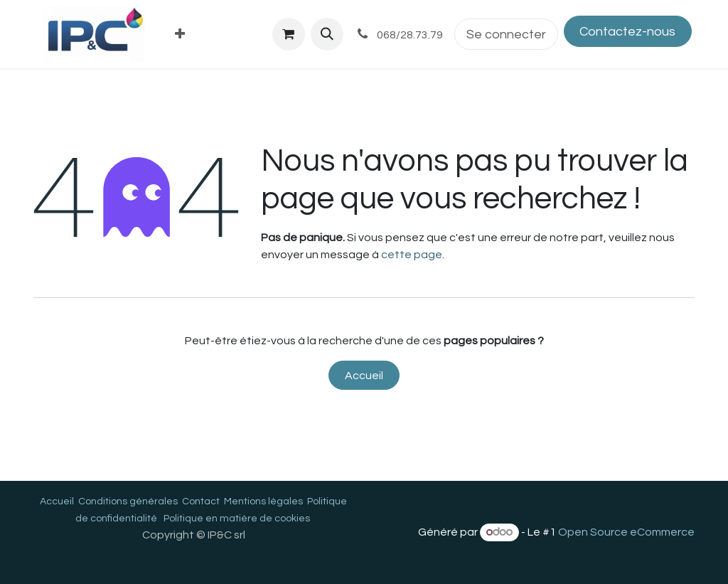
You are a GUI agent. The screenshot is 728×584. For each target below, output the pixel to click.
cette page (412, 255)
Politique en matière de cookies (237, 519)
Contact (201, 501)
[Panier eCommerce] (289, 34)
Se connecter (506, 34)
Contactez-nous (627, 32)
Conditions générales (128, 501)
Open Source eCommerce (626, 532)
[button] (327, 34)
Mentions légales (263, 501)
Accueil (364, 376)
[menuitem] (180, 34)
